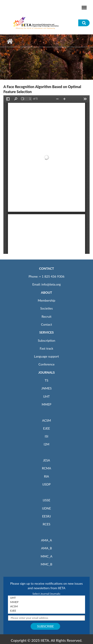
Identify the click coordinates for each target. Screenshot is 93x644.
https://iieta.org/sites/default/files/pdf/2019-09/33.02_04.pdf (46, 175)
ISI (46, 436)
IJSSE (46, 500)
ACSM (46, 420)
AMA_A (46, 540)
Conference (47, 364)
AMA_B (46, 548)
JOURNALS (46, 372)
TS (46, 380)
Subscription (46, 340)
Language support (46, 356)
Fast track (46, 348)
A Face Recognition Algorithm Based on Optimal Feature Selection (42, 89)
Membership (46, 300)
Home (10, 41)
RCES (46, 524)
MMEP (47, 404)
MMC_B (47, 564)
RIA (46, 476)
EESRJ (46, 516)
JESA (47, 460)
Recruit (46, 316)
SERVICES (46, 332)
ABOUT (46, 292)
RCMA (47, 468)
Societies (47, 308)
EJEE (46, 428)
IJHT (47, 396)
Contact (47, 324)
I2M (46, 444)
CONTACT (46, 268)
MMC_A (46, 556)
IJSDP (46, 484)
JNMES (46, 388)
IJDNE (46, 508)
